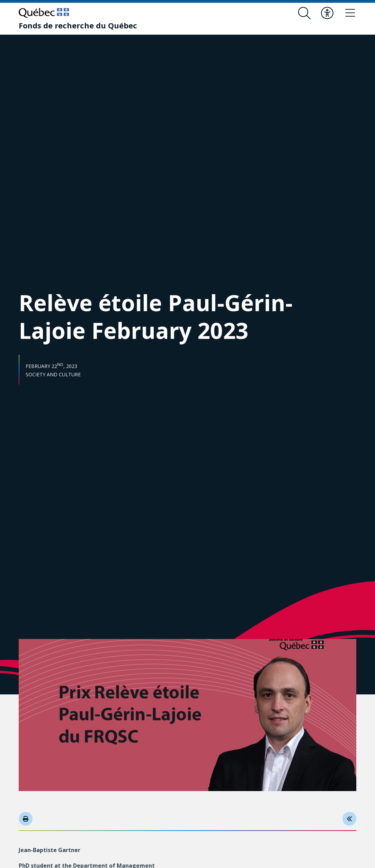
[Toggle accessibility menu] (327, 13)
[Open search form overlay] (304, 13)
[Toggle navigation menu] (350, 13)
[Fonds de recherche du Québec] (78, 25)
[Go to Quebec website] (44, 13)
